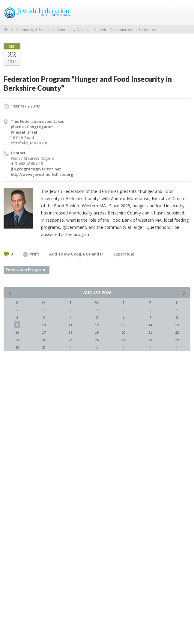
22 (177, 332)
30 (17, 347)
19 (97, 332)
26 (97, 340)
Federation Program (25, 270)
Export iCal (124, 254)
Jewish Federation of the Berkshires (127, 30)
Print (31, 254)
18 (70, 332)
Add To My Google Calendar (76, 254)
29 (177, 340)
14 (150, 325)
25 (70, 340)
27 (124, 340)
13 (124, 325)
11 (70, 325)
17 (44, 332)
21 (150, 332)
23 (17, 340)
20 (124, 332)
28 (150, 340)
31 (44, 347)
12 (97, 325)
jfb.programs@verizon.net (36, 169)
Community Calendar (74, 30)
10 (44, 325)
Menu (184, 13)
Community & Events (32, 30)
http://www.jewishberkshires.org (42, 174)
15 (177, 325)
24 (44, 340)
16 (17, 332)
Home (6, 30)
